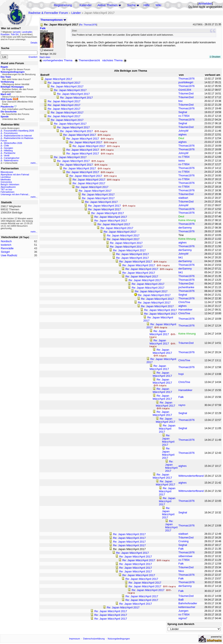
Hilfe (147, 5)
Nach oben (45, 57)
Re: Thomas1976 (88, 25)
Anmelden (205, 4)
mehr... (34, 163)
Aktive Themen (108, 5)
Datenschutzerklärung (94, 639)
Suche (132, 5)
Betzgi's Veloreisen (10, 184)
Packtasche (10, 153)
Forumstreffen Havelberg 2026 (19, 131)
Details (34, 43)
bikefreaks (6, 179)
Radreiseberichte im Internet (18, 136)
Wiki (158, 5)
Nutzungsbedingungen (119, 639)
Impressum (75, 639)
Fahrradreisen (7, 192)
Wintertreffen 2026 (13, 143)
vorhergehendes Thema (56, 60)
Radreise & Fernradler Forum (48, 13)
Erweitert (33, 57)
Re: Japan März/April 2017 (64, 83)
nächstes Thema (115, 60)
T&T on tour (6, 189)
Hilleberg (8, 150)
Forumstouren (11, 133)
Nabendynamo (11, 160)
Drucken (215, 57)
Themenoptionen (53, 20)
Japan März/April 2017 (58, 79)
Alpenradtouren (8, 187)
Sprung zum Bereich (181, 624)
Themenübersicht (87, 60)
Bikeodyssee (7, 172)
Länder (76, 13)
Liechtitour (6, 177)
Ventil (7, 155)
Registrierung (63, 5)
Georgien (9, 148)
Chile (6, 146)
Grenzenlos (6, 182)
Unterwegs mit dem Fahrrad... (15, 194)
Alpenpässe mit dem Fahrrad (15, 175)
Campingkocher (12, 158)
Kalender (86, 5)
